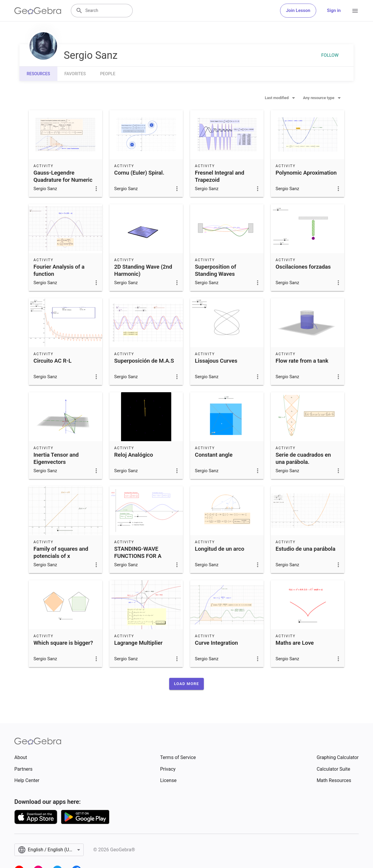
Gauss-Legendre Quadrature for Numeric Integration (63, 180)
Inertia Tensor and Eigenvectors (56, 458)
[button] (186, 684)
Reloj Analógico (134, 455)
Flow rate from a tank (302, 361)
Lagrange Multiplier (138, 643)
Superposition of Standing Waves (215, 270)
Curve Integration (216, 643)
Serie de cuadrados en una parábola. (303, 458)
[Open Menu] (355, 11)
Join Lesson (298, 10)
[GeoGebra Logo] (38, 11)
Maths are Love (295, 643)
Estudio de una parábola (305, 549)
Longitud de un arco (220, 549)
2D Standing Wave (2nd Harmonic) (143, 270)
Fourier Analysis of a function (59, 270)
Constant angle (214, 455)
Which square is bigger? (63, 643)
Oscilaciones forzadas (303, 267)
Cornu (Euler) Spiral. (139, 173)
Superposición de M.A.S (144, 361)
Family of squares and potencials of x (61, 552)
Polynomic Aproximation (306, 173)
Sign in (334, 10)
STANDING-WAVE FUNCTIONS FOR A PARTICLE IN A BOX (139, 556)
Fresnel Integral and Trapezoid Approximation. (220, 180)
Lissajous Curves (216, 361)
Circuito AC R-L (52, 361)
